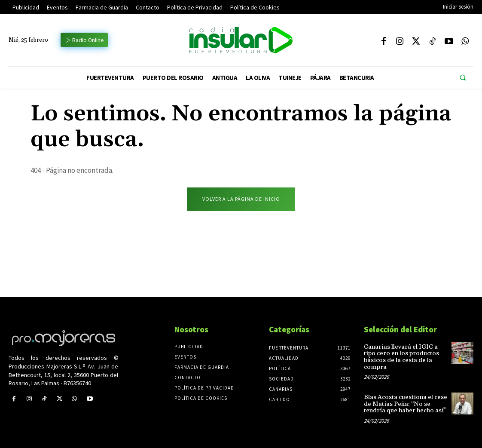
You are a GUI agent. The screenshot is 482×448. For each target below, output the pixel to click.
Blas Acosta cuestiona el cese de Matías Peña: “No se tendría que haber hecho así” (405, 404)
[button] (463, 78)
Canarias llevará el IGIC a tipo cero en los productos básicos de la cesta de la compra (401, 357)
